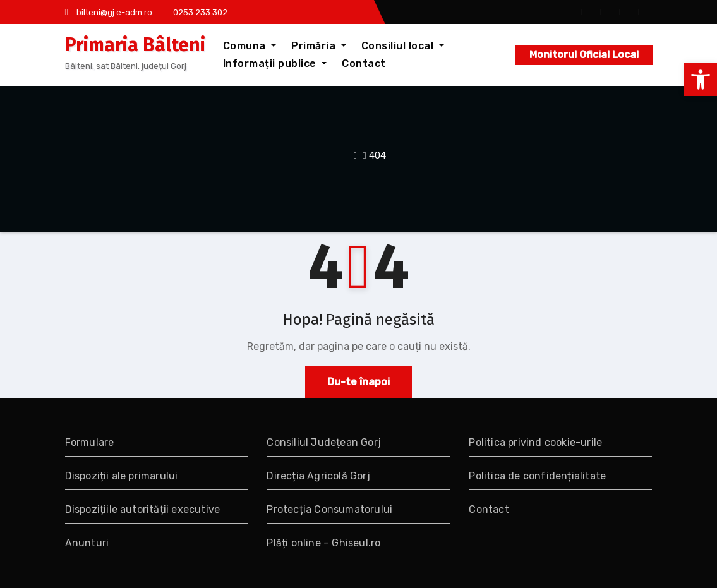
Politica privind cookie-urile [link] (535, 442)
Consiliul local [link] (403, 46)
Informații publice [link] (275, 63)
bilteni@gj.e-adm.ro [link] (109, 12)
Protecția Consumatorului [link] (329, 509)
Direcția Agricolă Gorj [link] (318, 476)
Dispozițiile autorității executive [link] (143, 509)
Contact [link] (364, 63)
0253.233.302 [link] (195, 12)
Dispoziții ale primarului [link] (122, 476)
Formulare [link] (90, 442)
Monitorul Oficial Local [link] (584, 55)
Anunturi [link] (87, 543)
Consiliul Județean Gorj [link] (324, 442)
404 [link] (377, 155)
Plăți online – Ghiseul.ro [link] (323, 543)
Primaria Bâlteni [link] (135, 45)
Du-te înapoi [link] (358, 382)
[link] (701, 80)
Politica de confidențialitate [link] (537, 476)
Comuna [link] (250, 46)
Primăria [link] (319, 46)
